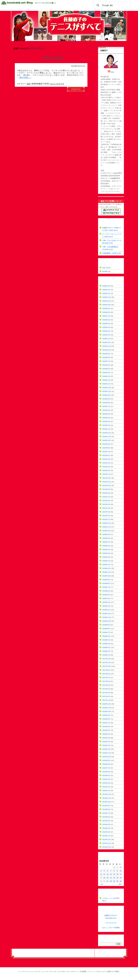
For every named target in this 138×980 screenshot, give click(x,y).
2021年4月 (106, 508)
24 (121, 878)
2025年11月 (107, 301)
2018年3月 (106, 647)
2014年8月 (106, 809)
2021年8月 (106, 493)
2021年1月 (106, 519)
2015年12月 (107, 749)
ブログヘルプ (101, 971)
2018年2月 (106, 651)
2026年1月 (106, 293)
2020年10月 (107, 531)
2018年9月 (106, 625)
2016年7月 (106, 723)
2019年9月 (106, 580)
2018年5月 (106, 640)
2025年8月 (106, 312)
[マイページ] (39, 3)
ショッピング (35, 971)
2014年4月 (106, 824)
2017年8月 (106, 674)
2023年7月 (106, 406)
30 (117, 881)
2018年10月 (107, 621)
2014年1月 (106, 836)
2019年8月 (106, 583)
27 (107, 881)
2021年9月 (106, 489)
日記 (28, 84)
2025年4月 (106, 327)
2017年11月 (107, 663)
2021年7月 (106, 497)
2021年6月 (106, 501)
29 (114, 881)
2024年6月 (106, 365)
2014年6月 (106, 817)
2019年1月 (106, 610)
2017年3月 (106, 693)
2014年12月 (107, 794)
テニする (61, 971)
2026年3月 (106, 286)
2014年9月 (106, 806)
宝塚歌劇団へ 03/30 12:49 (111, 253)
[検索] (112, 5)
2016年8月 (106, 719)
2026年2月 (106, 290)
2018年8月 (106, 629)
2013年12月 (107, 840)
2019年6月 (106, 591)
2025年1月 (106, 339)
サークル (53, 971)
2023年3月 (106, 421)
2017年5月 (106, 685)
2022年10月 (107, 440)
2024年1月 (106, 384)
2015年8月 (106, 764)
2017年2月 (106, 696)
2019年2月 (106, 606)
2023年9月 (106, 399)
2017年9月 (106, 670)
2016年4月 (106, 734)
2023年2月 (106, 425)
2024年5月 (106, 369)
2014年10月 (107, 802)
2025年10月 (107, 305)
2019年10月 (107, 576)
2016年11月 (107, 708)
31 (121, 881)
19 (104, 878)
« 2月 (101, 884)
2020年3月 (106, 557)
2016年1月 (106, 745)
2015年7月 (106, 768)
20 (107, 878)
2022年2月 (106, 470)
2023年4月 (106, 418)
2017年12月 (107, 659)
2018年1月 (106, 655)
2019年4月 (106, 598)
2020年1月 (106, 565)
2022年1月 (106, 474)
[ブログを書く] (50, 3)
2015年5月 (106, 775)
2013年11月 (107, 843)
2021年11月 (107, 482)
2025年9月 (106, 309)
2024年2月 (106, 380)
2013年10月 (107, 847)
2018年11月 (107, 617)
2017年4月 (106, 689)
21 (111, 878)
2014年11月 (107, 798)
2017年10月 (107, 666)
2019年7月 (106, 587)
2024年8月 (106, 357)
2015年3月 (106, 783)
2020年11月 (107, 527)
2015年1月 (106, 791)
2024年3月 (106, 376)
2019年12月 (107, 568)
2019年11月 (107, 572)
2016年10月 (107, 711)
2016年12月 (107, 704)
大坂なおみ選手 (52, 58)
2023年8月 (106, 403)
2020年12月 (107, 523)
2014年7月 (106, 813)
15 (114, 874)
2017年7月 (106, 678)
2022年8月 (106, 448)
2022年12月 (107, 433)
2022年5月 (106, 459)
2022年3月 (106, 467)
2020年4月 (106, 553)
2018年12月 (107, 614)
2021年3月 (106, 512)
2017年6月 (106, 681)
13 (107, 874)
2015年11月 (107, 753)
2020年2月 (106, 561)
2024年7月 (106, 361)
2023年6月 (106, 410)
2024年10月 (107, 350)
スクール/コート (72, 971)
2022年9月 (106, 444)
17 (121, 874)
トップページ (24, 971)
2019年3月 (106, 602)
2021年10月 (107, 486)
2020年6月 (106, 546)
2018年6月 (106, 636)
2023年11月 (107, 391)
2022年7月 (106, 452)
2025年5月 (106, 324)
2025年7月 (106, 316)
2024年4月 (106, 373)
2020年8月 (106, 538)
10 (121, 871)
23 (117, 878)
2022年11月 (107, 437)
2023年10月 (107, 395)
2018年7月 (106, 632)
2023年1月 (106, 429)
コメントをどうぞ (57, 84)
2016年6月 (106, 727)
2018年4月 (106, 644)
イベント (91, 971)
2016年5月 (106, 730)
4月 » (120, 884)
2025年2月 (106, 335)
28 (111, 881)
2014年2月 (106, 832)
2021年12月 (107, 478)
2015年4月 (106, 779)
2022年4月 (106, 463)
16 (117, 874)
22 (114, 878)
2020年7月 (106, 542)
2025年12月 (107, 297)
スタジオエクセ (111, 923)
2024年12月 (107, 342)
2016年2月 (106, 742)
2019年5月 (106, 595)
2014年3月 (106, 828)
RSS (112, 72)
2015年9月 (106, 760)
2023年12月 (107, 388)
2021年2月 (106, 516)
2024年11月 (107, 346)
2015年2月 (106, 787)
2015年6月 (106, 772)
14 (111, 874)
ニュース (45, 971)
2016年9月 (106, 715)
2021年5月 (106, 504)
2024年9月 (106, 354)
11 (101, 874)
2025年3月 (106, 331)
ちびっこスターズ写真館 (111, 928)
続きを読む (25, 77)
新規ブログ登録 (113, 971)
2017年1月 (106, 700)
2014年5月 (106, 821)
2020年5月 (106, 550)
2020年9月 (106, 534)
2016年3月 (106, 738)
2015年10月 (107, 757)
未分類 (105, 271)
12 (104, 874)
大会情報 (83, 971)
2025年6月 (106, 320)
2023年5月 (106, 414)
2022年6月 (106, 455)
